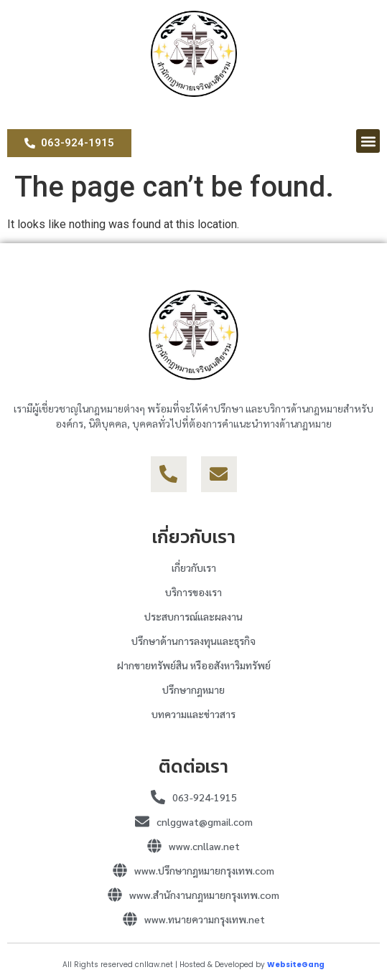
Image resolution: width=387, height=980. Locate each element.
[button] (368, 141)
